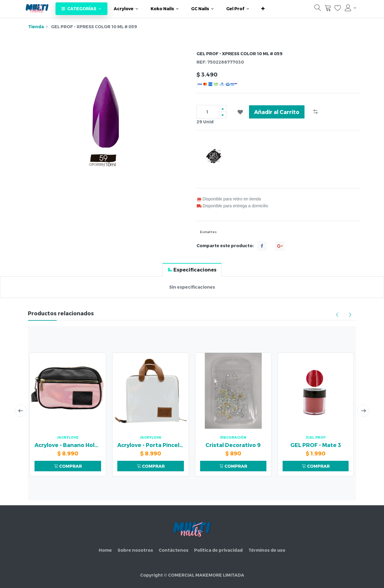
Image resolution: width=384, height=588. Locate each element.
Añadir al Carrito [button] (277, 112)
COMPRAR (68, 466)
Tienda (36, 27)
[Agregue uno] (223, 108)
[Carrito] (328, 9)
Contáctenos (174, 550)
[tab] (192, 270)
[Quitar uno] (223, 115)
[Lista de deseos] (338, 9)
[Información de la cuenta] (350, 8)
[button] (263, 9)
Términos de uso (267, 550)
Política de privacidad (218, 550)
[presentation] (20, 411)
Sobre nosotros (135, 550)
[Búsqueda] (318, 9)
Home (105, 550)
